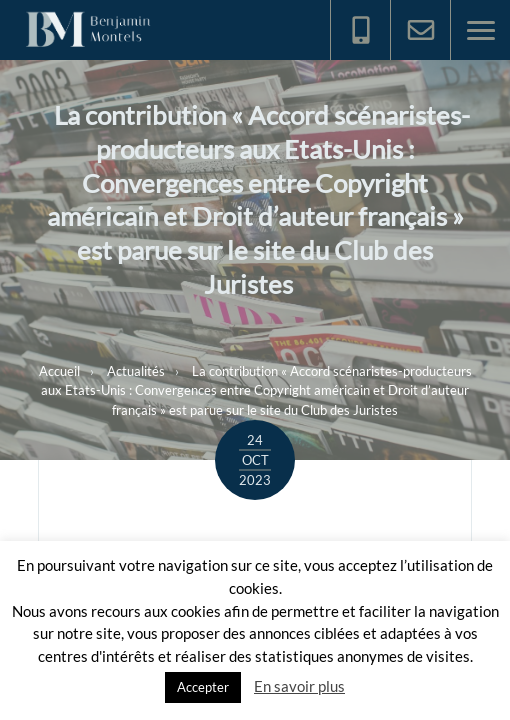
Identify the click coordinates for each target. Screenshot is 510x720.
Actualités (136, 371)
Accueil (59, 371)
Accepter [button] (203, 687)
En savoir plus (299, 686)
